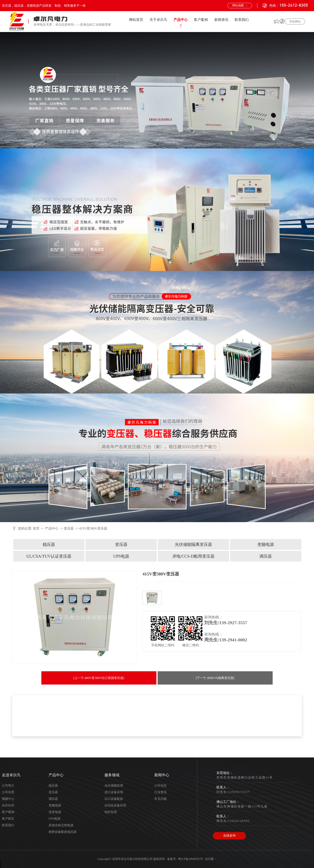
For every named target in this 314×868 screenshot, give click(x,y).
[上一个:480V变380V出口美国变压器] (99, 678)
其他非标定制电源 (61, 825)
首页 (36, 528)
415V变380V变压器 (93, 528)
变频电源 (266, 544)
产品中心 (181, 20)
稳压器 (49, 544)
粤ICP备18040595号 (191, 859)
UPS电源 (121, 556)
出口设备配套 (114, 799)
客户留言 (8, 819)
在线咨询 (229, 836)
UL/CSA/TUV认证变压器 (49, 556)
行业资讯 (161, 792)
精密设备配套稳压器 (63, 832)
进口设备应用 (114, 792)
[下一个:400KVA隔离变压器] (215, 678)
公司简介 (8, 786)
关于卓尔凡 (158, 20)
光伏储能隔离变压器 (193, 544)
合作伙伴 (8, 805)
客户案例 (201, 20)
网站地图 (238, 5)
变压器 (69, 528)
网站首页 (136, 20)
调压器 (266, 556)
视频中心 (8, 799)
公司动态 (161, 786)
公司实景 (8, 792)
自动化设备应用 (115, 805)
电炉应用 (111, 812)
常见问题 (161, 799)
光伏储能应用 (114, 786)
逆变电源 (55, 812)
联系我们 (242, 20)
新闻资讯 (221, 20)
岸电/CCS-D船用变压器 (193, 556)
